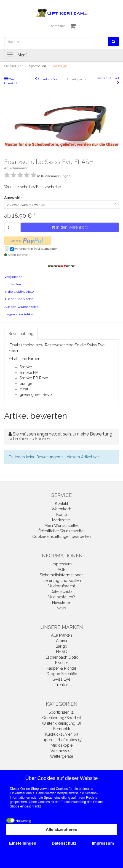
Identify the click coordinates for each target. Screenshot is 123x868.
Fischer (62, 663)
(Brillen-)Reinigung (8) (62, 723)
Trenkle (62, 685)
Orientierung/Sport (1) (62, 718)
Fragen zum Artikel (19, 314)
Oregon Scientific (62, 674)
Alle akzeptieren (62, 829)
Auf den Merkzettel (19, 299)
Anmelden (58, 26)
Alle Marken (62, 635)
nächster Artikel (108, 78)
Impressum (62, 564)
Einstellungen (23, 843)
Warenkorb (62, 509)
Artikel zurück (47, 79)
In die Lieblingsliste (19, 292)
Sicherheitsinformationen (62, 575)
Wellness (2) (62, 751)
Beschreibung (21, 334)
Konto (62, 514)
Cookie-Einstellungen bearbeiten (62, 536)
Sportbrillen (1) (62, 712)
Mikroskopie (62, 745)
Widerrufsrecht (62, 586)
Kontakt (62, 503)
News (62, 608)
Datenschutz (62, 592)
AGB (62, 569)
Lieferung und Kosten (62, 581)
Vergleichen (13, 277)
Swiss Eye (62, 679)
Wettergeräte (62, 756)
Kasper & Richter (62, 668)
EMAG (62, 652)
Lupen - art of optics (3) (62, 740)
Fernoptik (62, 729)
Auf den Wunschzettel (22, 307)
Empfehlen (13, 284)
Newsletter (62, 603)
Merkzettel (62, 520)
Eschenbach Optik (62, 657)
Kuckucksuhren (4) (62, 734)
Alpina (62, 641)
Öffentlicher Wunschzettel (62, 531)
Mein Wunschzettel (62, 525)
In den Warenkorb (70, 227)
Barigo (62, 646)
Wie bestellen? (62, 597)
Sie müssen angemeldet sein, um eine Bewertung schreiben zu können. (60, 436)
